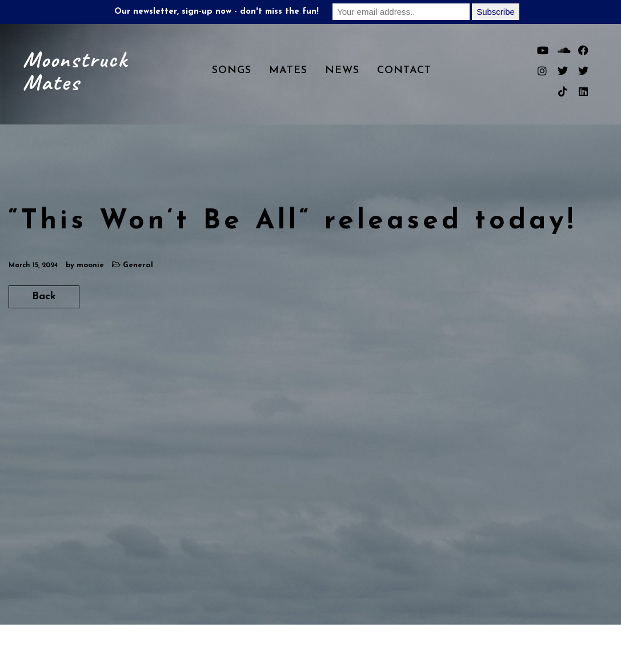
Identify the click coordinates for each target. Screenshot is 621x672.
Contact (404, 71)
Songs (232, 71)
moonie (90, 265)
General (138, 265)
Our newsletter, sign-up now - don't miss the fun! (217, 12)
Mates (288, 71)
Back (44, 297)
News (342, 71)
